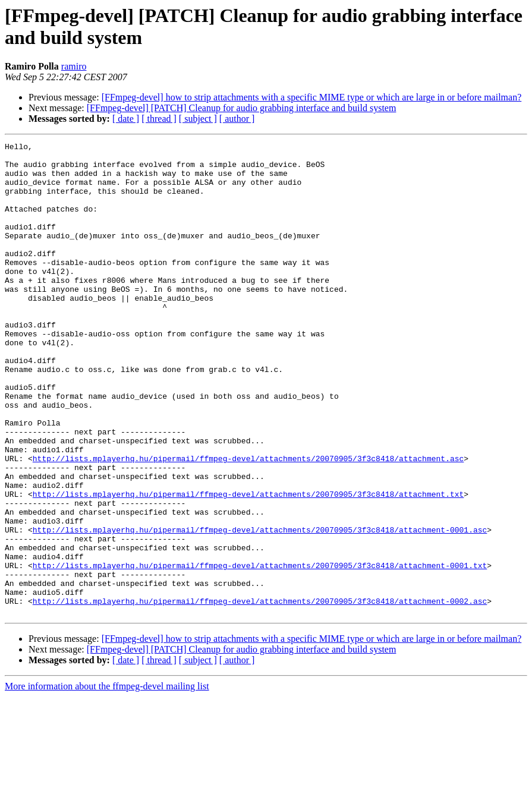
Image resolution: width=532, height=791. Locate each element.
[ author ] (237, 119)
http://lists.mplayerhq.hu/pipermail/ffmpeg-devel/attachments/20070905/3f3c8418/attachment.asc (248, 522)
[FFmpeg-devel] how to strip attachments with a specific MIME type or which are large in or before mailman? (312, 97)
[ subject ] (198, 119)
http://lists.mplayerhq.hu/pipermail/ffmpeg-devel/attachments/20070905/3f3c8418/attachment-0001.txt (260, 651)
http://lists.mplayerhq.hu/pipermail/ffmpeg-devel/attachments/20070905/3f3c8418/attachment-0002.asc (260, 694)
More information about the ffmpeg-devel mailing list (107, 781)
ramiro (74, 66)
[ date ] (126, 119)
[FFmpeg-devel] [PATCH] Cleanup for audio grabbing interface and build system (242, 108)
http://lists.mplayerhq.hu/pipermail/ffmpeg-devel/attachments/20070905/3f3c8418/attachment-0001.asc (260, 608)
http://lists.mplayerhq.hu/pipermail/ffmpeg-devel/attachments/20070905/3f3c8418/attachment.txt (248, 565)
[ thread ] (159, 119)
